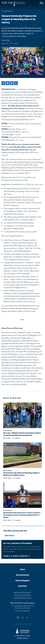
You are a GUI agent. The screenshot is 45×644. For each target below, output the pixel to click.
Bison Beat (22, 586)
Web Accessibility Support (22, 592)
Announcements (22, 575)
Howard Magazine (22, 580)
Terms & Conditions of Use (23, 598)
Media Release (8, 11)
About (22, 569)
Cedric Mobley (5, 40)
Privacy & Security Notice (23, 595)
